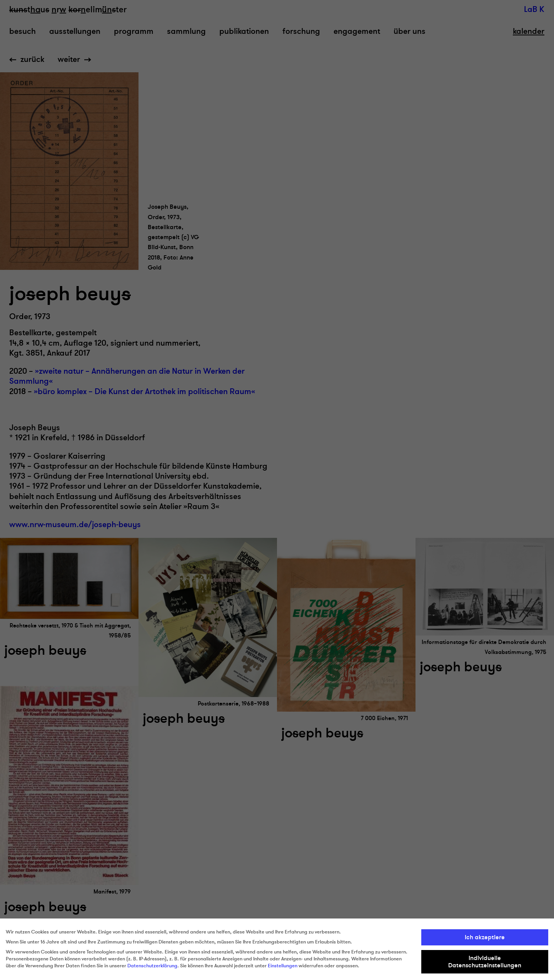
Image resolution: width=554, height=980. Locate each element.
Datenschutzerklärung (152, 966)
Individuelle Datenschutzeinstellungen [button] (485, 962)
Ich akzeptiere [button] (485, 937)
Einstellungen (283, 966)
